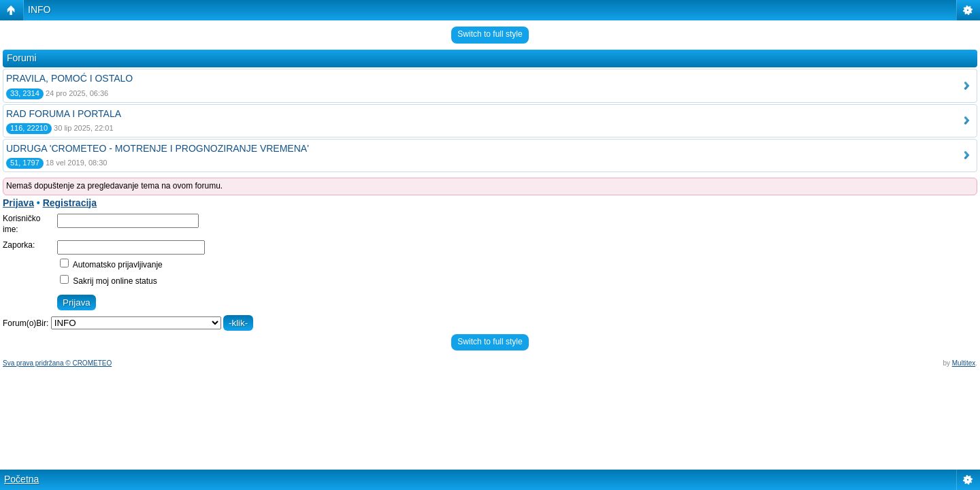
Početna (21, 479)
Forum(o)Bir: (26, 323)
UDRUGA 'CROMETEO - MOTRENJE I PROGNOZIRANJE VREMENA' (158, 148)
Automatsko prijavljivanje (111, 265)
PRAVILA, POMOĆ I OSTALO (69, 78)
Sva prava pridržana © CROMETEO (57, 363)
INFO (39, 10)
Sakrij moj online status (109, 281)
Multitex (964, 363)
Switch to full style (490, 34)
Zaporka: (19, 245)
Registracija (70, 203)
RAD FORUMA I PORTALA (64, 114)
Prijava (18, 203)
